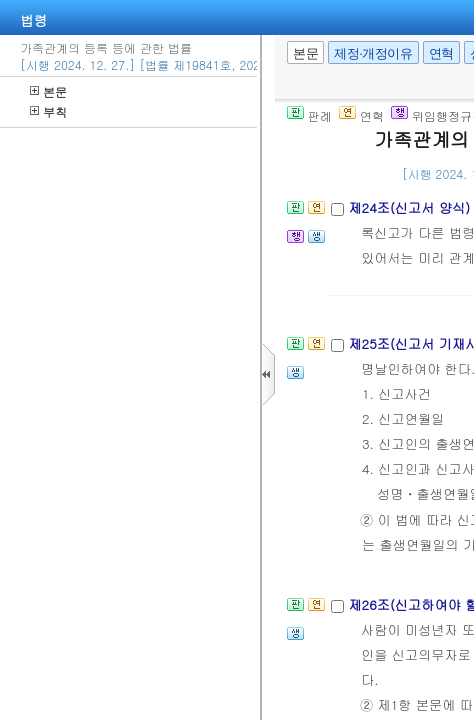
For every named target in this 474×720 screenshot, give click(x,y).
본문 (48, 91)
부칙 (48, 111)
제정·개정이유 (373, 53)
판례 (309, 115)
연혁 (441, 53)
